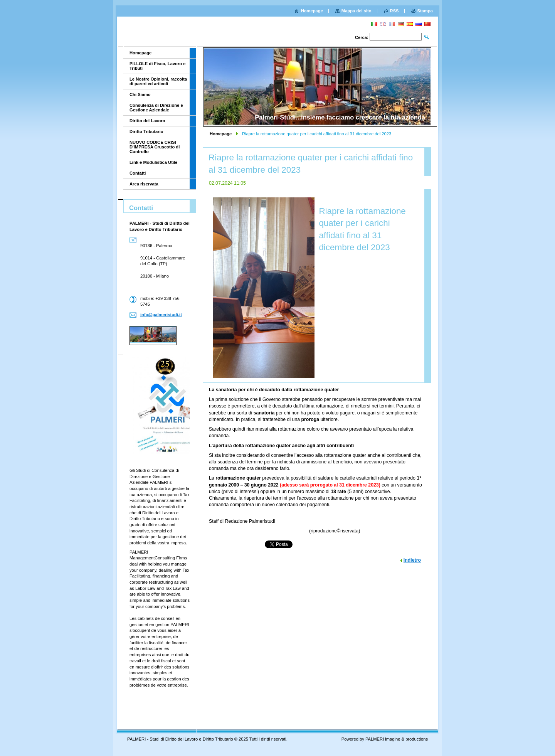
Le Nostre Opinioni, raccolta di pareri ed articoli (158, 81)
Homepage (221, 134)
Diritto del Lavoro (147, 121)
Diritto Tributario (146, 131)
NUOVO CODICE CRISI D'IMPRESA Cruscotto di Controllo (155, 147)
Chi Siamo (140, 94)
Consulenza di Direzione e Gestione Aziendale (156, 108)
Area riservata (144, 184)
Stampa (425, 11)
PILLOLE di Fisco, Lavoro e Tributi (157, 66)
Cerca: (362, 37)
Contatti (138, 173)
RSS (394, 11)
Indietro (412, 560)
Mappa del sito (357, 11)
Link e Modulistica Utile (153, 162)
